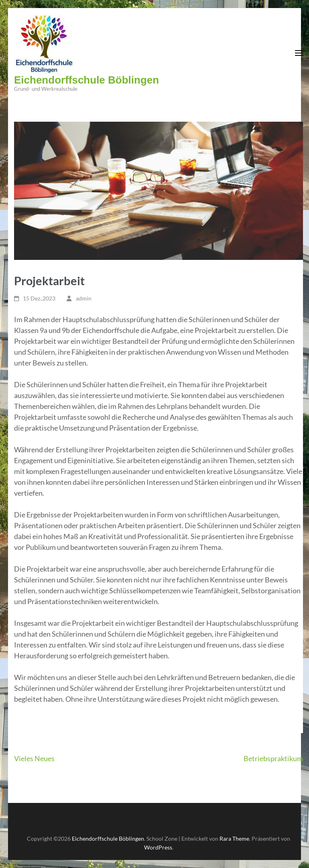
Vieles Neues (34, 758)
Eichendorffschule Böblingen (86, 80)
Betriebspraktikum (273, 758)
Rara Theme (234, 838)
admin (84, 298)
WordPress (158, 847)
